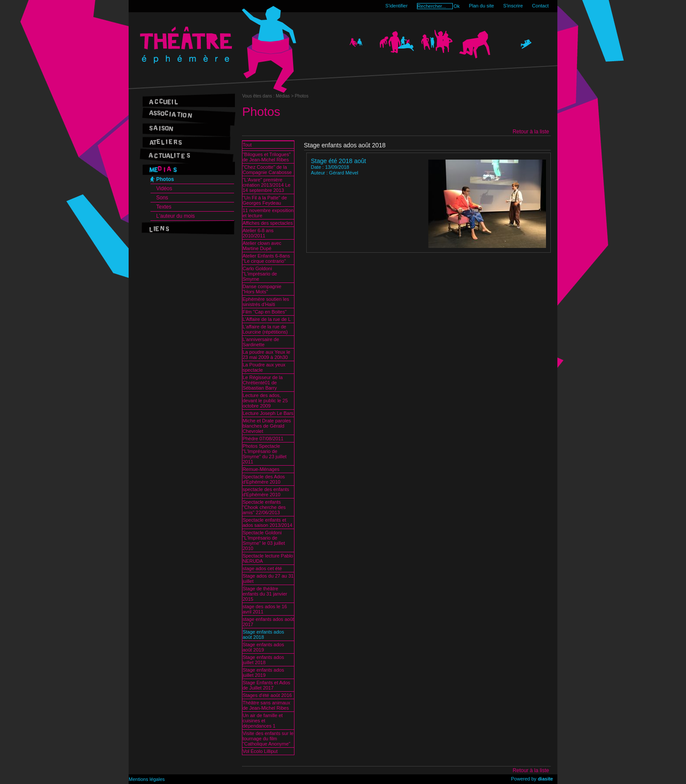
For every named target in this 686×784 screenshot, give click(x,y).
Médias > (285, 96)
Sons (162, 198)
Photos (165, 179)
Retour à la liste (531, 132)
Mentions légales (147, 779)
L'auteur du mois (175, 216)
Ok (457, 6)
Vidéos (164, 188)
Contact (540, 6)
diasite (545, 779)
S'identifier (397, 6)
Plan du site (481, 6)
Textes (164, 207)
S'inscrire (513, 6)
